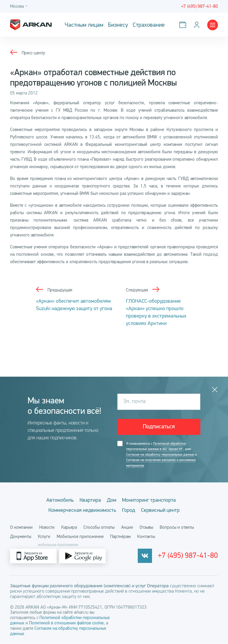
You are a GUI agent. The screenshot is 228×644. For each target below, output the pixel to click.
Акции (127, 528)
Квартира (88, 500)
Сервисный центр (163, 510)
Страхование (149, 25)
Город (129, 510)
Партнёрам (120, 537)
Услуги (44, 537)
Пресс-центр (33, 53)
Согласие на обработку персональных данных (160, 454)
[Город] (20, 6)
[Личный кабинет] (198, 25)
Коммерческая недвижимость (80, 510)
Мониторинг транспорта (152, 500)
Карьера (69, 528)
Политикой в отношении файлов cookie (66, 623)
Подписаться (159, 427)
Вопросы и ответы (177, 528)
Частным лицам (84, 25)
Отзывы (146, 528)
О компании (21, 528)
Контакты (146, 537)
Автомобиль (55, 500)
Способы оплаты (99, 528)
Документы (21, 537)
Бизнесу (118, 25)
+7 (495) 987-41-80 (192, 556)
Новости (47, 528)
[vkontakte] (154, 556)
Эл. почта (134, 401)
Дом (112, 500)
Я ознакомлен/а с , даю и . (161, 455)
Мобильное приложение (80, 537)
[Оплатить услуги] (184, 25)
